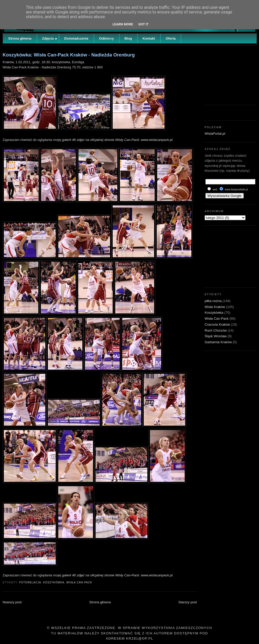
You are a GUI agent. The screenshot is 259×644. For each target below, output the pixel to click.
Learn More (123, 24)
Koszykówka (54, 582)
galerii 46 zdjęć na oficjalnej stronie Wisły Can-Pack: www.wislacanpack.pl (117, 140)
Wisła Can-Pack (79, 582)
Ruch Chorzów (216, 330)
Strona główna (100, 602)
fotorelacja (30, 582)
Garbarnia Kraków (219, 342)
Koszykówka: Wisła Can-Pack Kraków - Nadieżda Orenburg (69, 55)
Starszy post (188, 602)
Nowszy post (12, 602)
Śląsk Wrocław (216, 336)
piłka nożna (214, 301)
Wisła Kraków (215, 307)
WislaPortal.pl (215, 134)
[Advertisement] (231, 74)
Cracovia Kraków (218, 324)
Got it (143, 24)
